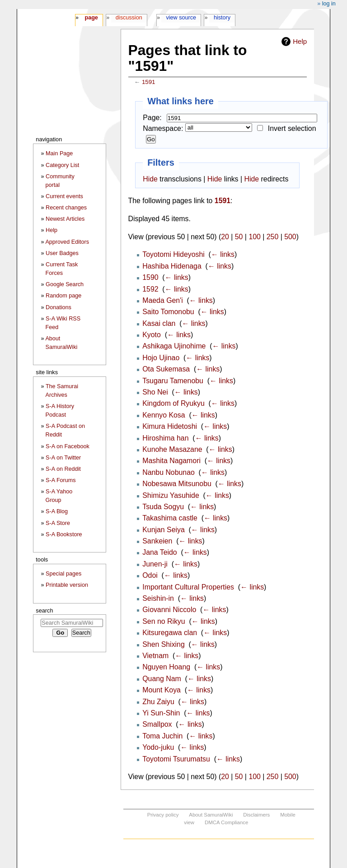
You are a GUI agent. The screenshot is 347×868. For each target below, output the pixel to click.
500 (290, 237)
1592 (150, 289)
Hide (150, 179)
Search (44, 610)
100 (254, 237)
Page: (152, 118)
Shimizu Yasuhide (171, 495)
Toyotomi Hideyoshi (173, 254)
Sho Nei (155, 392)
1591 (149, 82)
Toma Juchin (162, 736)
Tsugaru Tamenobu (173, 381)
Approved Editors (67, 242)
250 (272, 237)
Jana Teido (159, 552)
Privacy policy (163, 815)
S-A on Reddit (63, 469)
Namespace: (163, 128)
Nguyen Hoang (166, 667)
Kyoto (152, 335)
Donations (59, 307)
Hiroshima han (165, 438)
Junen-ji (155, 564)
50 (239, 237)
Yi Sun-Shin (161, 713)
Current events (64, 196)
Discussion (129, 18)
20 (225, 237)
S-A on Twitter (63, 458)
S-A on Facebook (68, 446)
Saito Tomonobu (168, 312)
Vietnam (155, 656)
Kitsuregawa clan (170, 633)
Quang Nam (162, 679)
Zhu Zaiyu (158, 702)
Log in (329, 4)
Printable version (67, 585)
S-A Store (58, 523)
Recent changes (66, 208)
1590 (150, 277)
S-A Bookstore (64, 534)
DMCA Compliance (226, 822)
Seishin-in (158, 598)
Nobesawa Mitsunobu (177, 484)
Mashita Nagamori (171, 461)
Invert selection (292, 128)
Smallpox (157, 724)
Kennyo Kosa (164, 415)
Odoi (150, 575)
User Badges (62, 253)
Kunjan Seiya (163, 530)
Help (300, 41)
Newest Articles (65, 219)
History (222, 18)
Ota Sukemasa (166, 369)
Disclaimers (256, 815)
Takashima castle (170, 518)
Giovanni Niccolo (169, 610)
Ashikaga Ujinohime (174, 346)
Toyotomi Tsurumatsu (176, 759)
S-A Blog (57, 511)
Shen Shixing (163, 644)
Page (91, 18)
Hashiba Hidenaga (172, 266)
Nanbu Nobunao (169, 472)
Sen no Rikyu (164, 621)
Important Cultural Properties (188, 587)
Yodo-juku (158, 747)
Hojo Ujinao (161, 358)
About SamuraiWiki (211, 815)
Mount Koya (162, 690)
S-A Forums (61, 480)
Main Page (59, 153)
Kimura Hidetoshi (170, 426)
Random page (63, 296)
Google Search (65, 284)
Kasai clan (159, 323)
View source (181, 18)
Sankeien (157, 541)
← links (223, 254)
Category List (62, 165)
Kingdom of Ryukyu (173, 403)
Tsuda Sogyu (163, 507)
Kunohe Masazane (172, 449)
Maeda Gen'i (162, 300)
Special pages (63, 574)
